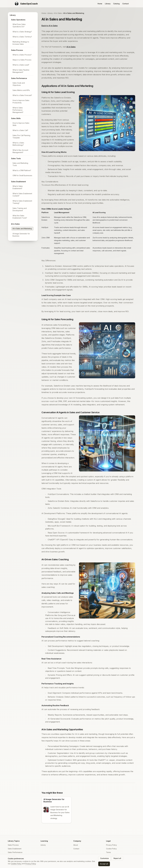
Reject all (117, 858)
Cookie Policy (111, 849)
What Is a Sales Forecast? (22, 95)
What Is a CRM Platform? (22, 170)
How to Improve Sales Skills (21, 124)
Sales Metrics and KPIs (21, 90)
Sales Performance (19, 78)
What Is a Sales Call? (20, 130)
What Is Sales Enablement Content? (22, 195)
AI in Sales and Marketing (22, 229)
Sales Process (17, 50)
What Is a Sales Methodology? (18, 144)
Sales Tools (16, 158)
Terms (108, 852)
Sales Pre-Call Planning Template (21, 137)
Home (100, 4)
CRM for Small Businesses (22, 175)
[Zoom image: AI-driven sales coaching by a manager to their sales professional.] (107, 590)
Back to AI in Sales (50, 26)
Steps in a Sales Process (22, 60)
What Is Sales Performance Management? (18, 110)
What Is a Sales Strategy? (22, 32)
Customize (104, 858)
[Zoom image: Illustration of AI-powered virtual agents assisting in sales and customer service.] (107, 443)
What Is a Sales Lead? (21, 65)
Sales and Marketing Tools (20, 164)
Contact (126, 4)
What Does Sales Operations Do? (19, 25)
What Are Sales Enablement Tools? (20, 217)
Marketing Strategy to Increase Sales (21, 43)
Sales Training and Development (20, 209)
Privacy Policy (111, 845)
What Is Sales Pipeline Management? (21, 71)
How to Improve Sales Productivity (21, 101)
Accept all (104, 864)
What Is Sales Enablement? (18, 187)
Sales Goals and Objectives (19, 84)
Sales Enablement (19, 182)
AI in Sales (15, 224)
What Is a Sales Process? (22, 55)
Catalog (116, 4)
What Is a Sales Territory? (22, 37)
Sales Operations (18, 20)
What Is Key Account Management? (20, 151)
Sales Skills (16, 118)
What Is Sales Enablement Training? (22, 202)
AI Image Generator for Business (21, 235)
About (76, 845)
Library (108, 4)
